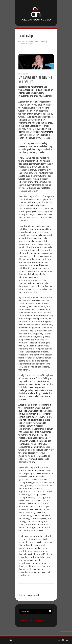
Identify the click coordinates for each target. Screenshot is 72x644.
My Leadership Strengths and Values (35, 79)
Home (21, 42)
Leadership (30, 42)
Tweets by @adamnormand (32, 620)
